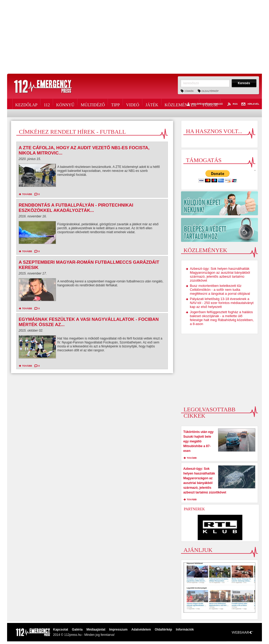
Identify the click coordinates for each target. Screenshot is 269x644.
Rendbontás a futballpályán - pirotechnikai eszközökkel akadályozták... (76, 208)
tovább (27, 194)
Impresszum (118, 630)
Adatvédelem (141, 630)
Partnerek (194, 509)
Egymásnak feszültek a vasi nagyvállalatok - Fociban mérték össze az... (89, 322)
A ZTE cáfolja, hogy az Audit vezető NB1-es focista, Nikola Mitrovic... (84, 150)
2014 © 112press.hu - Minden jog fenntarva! (84, 635)
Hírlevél (250, 104)
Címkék (189, 91)
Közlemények (181, 104)
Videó (133, 104)
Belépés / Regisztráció (204, 104)
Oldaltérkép (210, 91)
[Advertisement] (134, 37)
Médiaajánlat (96, 630)
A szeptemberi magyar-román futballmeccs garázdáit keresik (89, 265)
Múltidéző (93, 104)
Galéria (77, 630)
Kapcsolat (61, 630)
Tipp (115, 104)
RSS (232, 104)
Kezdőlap (26, 104)
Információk (185, 630)
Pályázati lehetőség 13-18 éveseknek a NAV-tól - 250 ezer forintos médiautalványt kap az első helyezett (222, 303)
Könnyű (65, 104)
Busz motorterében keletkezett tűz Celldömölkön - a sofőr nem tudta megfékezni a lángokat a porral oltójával (220, 290)
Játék (152, 104)
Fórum (210, 104)
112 (47, 104)
